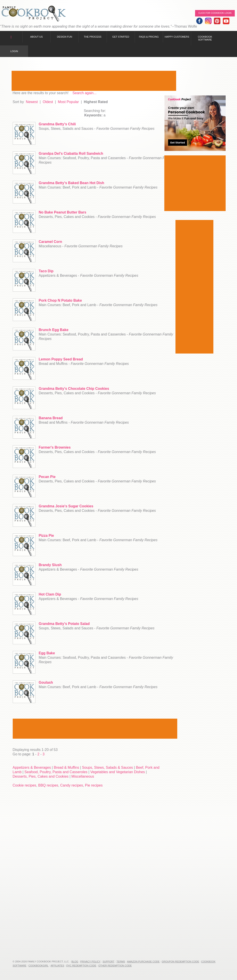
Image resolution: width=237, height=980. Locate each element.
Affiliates (57, 966)
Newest (32, 102)
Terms (121, 962)
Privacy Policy (90, 962)
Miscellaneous (83, 776)
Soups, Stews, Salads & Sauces (108, 768)
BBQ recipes (48, 785)
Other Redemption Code (115, 966)
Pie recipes (94, 785)
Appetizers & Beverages (32, 768)
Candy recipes (72, 785)
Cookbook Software (205, 38)
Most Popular (68, 102)
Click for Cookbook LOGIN (215, 13)
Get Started (121, 37)
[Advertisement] (94, 81)
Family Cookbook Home (33, 14)
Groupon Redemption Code (180, 962)
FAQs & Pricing (149, 37)
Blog (75, 962)
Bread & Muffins (66, 768)
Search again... (84, 93)
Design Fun (65, 37)
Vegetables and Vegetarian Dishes (118, 772)
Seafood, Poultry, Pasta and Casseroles (56, 772)
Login (14, 51)
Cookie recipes (25, 785)
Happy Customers (177, 37)
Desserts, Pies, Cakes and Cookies (41, 776)
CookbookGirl (39, 966)
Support (108, 962)
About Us (36, 37)
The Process (93, 37)
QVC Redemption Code (81, 966)
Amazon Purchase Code (143, 962)
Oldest (48, 102)
